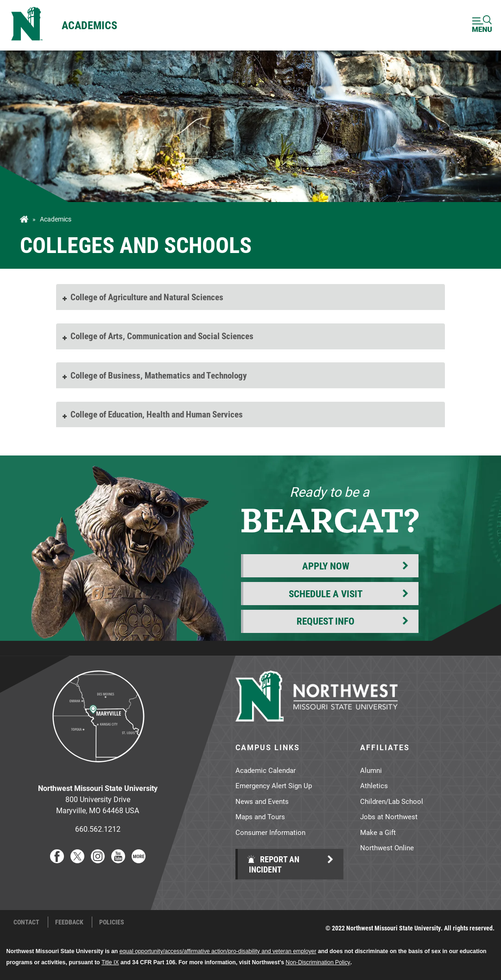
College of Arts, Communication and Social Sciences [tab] (157, 336)
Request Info (326, 621)
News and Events (262, 801)
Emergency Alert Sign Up (274, 785)
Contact (26, 922)
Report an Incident (273, 864)
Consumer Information (270, 832)
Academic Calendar (266, 770)
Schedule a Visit (326, 594)
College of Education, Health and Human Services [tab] (152, 414)
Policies (112, 922)
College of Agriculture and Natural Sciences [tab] (142, 297)
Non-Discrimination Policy (318, 962)
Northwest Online (387, 847)
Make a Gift (378, 832)
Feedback (69, 922)
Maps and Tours (260, 816)
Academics (89, 25)
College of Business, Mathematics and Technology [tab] (154, 375)
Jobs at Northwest (389, 816)
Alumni (371, 770)
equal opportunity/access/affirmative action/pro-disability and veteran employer (218, 951)
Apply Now (326, 566)
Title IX (110, 962)
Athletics (374, 785)
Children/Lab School (392, 801)
